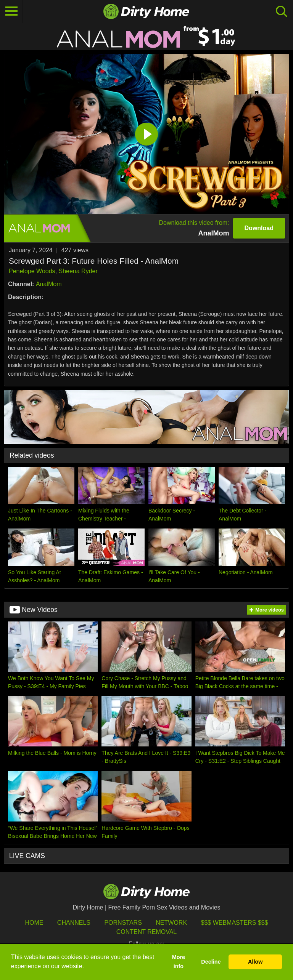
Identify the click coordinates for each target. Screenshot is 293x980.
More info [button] (179, 962)
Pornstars (123, 923)
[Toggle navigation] (11, 11)
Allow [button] (255, 962)
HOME (34, 923)
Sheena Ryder (78, 271)
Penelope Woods (32, 271)
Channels (74, 923)
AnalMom (49, 284)
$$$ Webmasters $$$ (235, 923)
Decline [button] (211, 962)
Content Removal (147, 932)
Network (171, 923)
